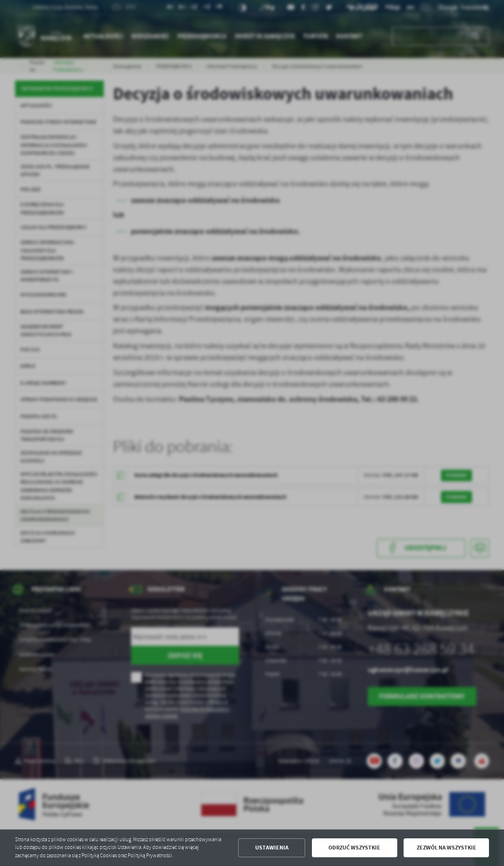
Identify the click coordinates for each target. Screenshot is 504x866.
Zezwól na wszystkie (447, 847)
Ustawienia (272, 847)
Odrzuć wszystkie (354, 847)
